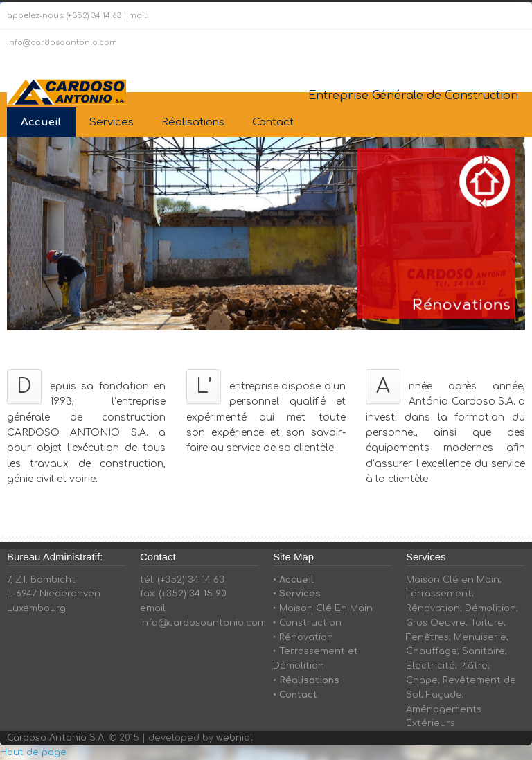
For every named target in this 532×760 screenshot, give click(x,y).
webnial (234, 738)
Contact (273, 122)
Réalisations (193, 122)
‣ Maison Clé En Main (323, 608)
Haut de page (33, 752)
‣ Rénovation (303, 637)
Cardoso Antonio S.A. (56, 738)
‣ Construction (307, 623)
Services (112, 122)
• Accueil (293, 580)
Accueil (41, 122)
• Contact (295, 695)
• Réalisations (306, 680)
